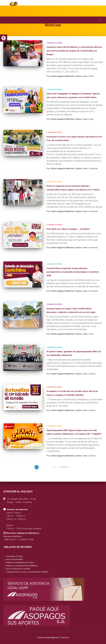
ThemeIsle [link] (64, 638)
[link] (4, 38)
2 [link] (42, 467)
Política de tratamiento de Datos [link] (19, 562)
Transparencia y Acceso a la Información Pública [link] (27, 572)
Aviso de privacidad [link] (14, 559)
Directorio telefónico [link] (13, 536)
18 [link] (54, 467)
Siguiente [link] (64, 467)
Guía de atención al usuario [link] (18, 569)
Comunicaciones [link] (54, 43)
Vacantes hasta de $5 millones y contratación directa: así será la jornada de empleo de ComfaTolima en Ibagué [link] (74, 51)
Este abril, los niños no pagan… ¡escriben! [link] (68, 229)
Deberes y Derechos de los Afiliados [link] (21, 566)
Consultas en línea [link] (14, 556)
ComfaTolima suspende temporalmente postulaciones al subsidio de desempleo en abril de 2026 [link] (73, 272)
